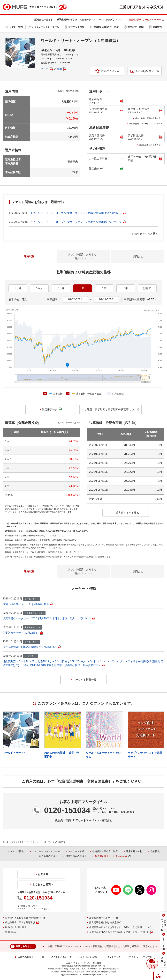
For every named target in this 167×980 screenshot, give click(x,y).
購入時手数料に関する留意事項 (105, 922)
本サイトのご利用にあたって (57, 957)
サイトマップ (114, 957)
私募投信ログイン (87, 20)
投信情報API (12, 932)
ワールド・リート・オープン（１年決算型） (46, 842)
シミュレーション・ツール (46, 851)
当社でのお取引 (26, 957)
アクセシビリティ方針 (141, 957)
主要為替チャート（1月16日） (23, 633)
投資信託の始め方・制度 (105, 851)
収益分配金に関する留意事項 (22, 923)
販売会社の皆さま (48, 856)
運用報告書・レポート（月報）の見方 (146, 124)
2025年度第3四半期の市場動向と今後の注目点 (32, 647)
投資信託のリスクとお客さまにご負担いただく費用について (120, 927)
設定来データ (106, 169)
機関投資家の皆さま (76, 856)
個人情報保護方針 (89, 957)
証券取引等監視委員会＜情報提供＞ (25, 918)
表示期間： (53, 299)
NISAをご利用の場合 (16, 927)
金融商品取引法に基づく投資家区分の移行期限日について (121, 932)
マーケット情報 (76, 851)
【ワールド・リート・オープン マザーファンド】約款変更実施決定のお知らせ (78, 213)
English (119, 20)
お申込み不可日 (98, 159)
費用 (61, 69)
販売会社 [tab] (138, 256)
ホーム (6, 842)
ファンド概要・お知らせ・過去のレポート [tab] (83, 256)
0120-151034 (67, 810)
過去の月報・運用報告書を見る (149, 118)
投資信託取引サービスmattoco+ (147, 20)
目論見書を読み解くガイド (151, 145)
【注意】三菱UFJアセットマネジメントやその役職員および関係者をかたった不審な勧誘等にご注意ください (101, 946)
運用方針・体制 (134, 851)
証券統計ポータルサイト (104, 918)
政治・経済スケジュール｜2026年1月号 (28, 604)
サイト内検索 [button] (105, 20)
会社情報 (155, 851)
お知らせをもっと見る (145, 234)
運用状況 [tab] (29, 256)
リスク (47, 69)
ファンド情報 (18, 842)
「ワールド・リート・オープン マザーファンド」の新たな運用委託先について (78, 222)
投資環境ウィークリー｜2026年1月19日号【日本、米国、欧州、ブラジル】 (49, 618)
